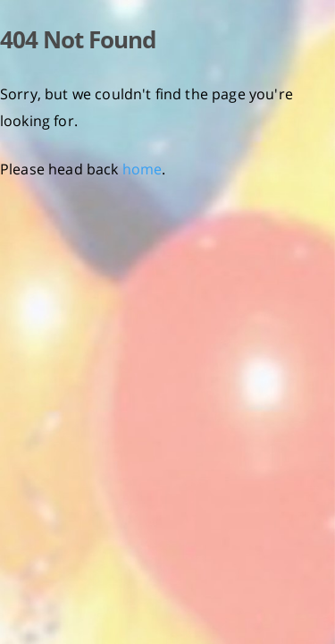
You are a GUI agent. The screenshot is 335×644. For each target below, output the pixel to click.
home (142, 169)
